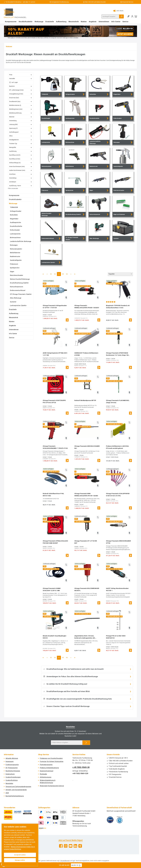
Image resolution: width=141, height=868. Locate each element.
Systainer (13, 302)
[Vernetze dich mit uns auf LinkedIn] (75, 846)
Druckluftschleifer (16, 226)
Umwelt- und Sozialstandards (16, 790)
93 (56, 274)
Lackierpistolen (15, 234)
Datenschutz (10, 774)
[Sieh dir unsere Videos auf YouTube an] (71, 846)
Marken (12, 322)
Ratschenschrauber (16, 275)
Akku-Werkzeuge (16, 298)
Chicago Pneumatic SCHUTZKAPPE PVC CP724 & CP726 (54, 401)
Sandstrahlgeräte (16, 260)
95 (63, 274)
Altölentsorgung (46, 777)
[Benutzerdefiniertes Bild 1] (110, 820)
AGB (7, 793)
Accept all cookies (20, 855)
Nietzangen (14, 245)
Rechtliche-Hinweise (13, 771)
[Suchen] (121, 16)
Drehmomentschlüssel (18, 290)
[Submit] (86, 743)
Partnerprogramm (46, 765)
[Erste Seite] (43, 274)
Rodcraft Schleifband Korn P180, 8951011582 (53, 495)
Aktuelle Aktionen (12, 758)
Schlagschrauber (16, 211)
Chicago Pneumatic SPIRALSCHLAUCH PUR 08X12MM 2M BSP (55, 542)
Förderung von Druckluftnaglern (51, 758)
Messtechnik (14, 318)
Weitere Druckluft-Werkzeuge (20, 279)
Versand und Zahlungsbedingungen (18, 787)
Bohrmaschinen (15, 238)
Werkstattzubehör (16, 249)
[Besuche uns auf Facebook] (61, 846)
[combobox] (110, 16)
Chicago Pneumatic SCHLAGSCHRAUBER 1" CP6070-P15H (55, 447)
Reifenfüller (14, 215)
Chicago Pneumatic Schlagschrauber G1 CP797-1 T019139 (55, 307)
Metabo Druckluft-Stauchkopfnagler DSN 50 (55, 637)
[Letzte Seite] (75, 274)
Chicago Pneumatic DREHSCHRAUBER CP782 (118, 542)
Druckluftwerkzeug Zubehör (19, 283)
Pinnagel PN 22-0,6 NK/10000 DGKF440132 (116, 637)
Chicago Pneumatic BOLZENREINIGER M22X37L (87, 589)
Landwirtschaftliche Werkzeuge (21, 241)
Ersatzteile (13, 309)
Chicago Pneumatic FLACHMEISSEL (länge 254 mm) (118, 401)
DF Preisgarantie (12, 768)
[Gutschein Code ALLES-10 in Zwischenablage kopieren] (80, 865)
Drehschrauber (15, 230)
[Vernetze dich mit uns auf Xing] (80, 846)
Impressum (10, 761)
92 (52, 274)
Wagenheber (14, 219)
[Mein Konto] (132, 16)
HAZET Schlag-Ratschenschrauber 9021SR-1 (117, 589)
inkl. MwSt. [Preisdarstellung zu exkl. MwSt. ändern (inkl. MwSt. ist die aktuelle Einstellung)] (119, 11)
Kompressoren (14, 195)
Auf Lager (15, 82)
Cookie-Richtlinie (12, 780)
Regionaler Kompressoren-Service (52, 786)
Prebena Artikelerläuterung (49, 768)
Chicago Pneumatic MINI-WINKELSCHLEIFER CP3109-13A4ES (86, 495)
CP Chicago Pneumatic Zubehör (21, 294)
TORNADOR (14, 207)
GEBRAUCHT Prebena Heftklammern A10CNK (86, 354)
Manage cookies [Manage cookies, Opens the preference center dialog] (20, 860)
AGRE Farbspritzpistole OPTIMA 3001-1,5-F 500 (55, 354)
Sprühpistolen (15, 268)
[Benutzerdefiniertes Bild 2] (120, 820)
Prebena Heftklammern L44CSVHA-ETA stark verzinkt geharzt (118, 447)
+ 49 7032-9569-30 (81, 767)
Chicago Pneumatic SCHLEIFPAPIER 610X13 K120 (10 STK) (118, 495)
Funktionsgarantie (12, 765)
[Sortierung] (120, 274)
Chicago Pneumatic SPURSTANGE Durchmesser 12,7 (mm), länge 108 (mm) (117, 354)
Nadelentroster (15, 256)
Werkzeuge (13, 203)
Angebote (12, 326)
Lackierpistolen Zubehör (18, 306)
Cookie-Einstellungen (13, 777)
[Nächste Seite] (71, 274)
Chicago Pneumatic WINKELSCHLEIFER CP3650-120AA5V (87, 307)
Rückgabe (43, 774)
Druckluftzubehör (15, 199)
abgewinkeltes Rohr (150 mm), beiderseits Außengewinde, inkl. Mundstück (85, 637)
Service (12, 338)
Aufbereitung (14, 314)
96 (67, 274)
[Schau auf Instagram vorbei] (66, 846)
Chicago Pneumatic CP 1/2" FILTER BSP (86, 542)
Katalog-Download (47, 771)
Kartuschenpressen (16, 287)
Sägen (12, 272)
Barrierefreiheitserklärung (15, 796)
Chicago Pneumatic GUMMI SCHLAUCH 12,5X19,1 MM (52, 589)
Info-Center (13, 334)
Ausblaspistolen (16, 222)
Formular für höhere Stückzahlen (52, 761)
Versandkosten (65, 861)
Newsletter (9, 783)
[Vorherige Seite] (47, 274)
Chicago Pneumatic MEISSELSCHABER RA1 (87, 447)
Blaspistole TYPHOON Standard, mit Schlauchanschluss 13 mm (118, 307)
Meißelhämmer (15, 253)
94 (59, 274)
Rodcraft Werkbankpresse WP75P (85, 400)
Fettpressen (14, 264)
